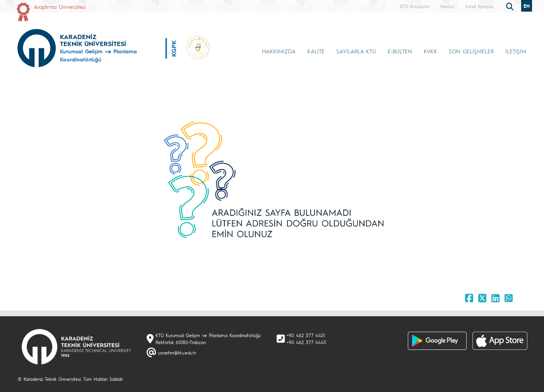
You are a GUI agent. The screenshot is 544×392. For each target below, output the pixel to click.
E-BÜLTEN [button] (400, 51)
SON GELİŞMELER (471, 51)
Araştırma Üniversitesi (60, 7)
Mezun (447, 6)
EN (527, 6)
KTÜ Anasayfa (415, 6)
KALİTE (316, 51)
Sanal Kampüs (479, 6)
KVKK (430, 51)
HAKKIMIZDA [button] (279, 51)
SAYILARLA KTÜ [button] (356, 51)
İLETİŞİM (516, 51)
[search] (511, 6)
